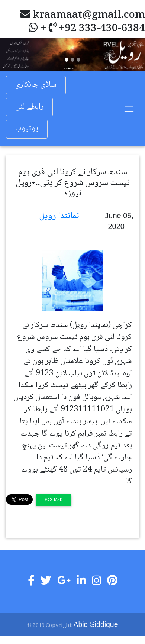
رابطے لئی (29, 107)
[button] (11, 55)
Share (54, 500)
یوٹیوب (27, 129)
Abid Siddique (96, 624)
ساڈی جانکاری (36, 85)
